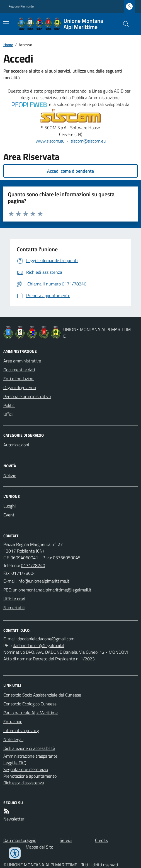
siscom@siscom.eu (88, 141)
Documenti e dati (19, 370)
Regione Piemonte (21, 6)
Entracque (13, 722)
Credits (101, 840)
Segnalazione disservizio (26, 769)
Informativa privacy (21, 730)
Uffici (8, 414)
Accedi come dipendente (70, 171)
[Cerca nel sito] (124, 24)
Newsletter (14, 819)
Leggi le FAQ (15, 763)
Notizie (10, 475)
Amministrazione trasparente (30, 756)
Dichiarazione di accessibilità (29, 748)
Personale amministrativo (27, 396)
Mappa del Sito (39, 847)
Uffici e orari (14, 599)
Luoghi (9, 506)
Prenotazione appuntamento (30, 776)
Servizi (66, 840)
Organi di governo (20, 387)
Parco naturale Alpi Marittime (31, 713)
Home (8, 45)
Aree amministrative (22, 361)
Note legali (13, 739)
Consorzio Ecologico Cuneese (30, 704)
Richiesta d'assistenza (24, 783)
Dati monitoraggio (20, 840)
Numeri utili (14, 608)
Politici (9, 405)
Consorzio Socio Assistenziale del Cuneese (42, 695)
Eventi (9, 515)
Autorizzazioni (16, 445)
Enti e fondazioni (19, 379)
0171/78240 (33, 565)
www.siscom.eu (50, 141)
